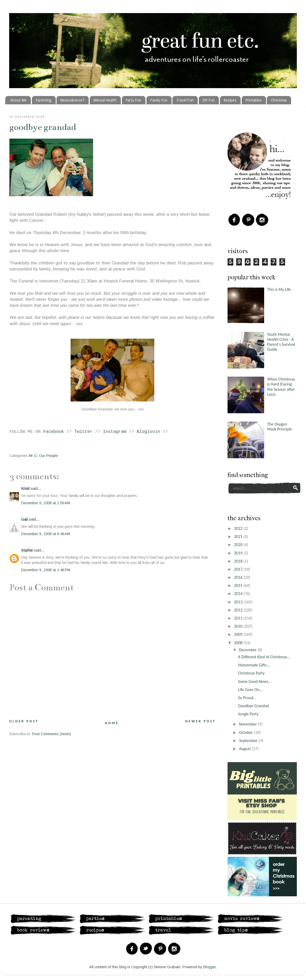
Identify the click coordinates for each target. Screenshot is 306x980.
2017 (239, 569)
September (249, 741)
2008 (239, 643)
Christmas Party (251, 673)
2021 (239, 537)
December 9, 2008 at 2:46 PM (46, 570)
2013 (239, 602)
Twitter (83, 432)
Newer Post (200, 721)
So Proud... (247, 698)
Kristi (25, 489)
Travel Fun (185, 100)
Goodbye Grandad (43, 127)
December (248, 650)
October (246, 732)
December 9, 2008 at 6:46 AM (46, 534)
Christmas (279, 100)
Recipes (230, 100)
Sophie (27, 550)
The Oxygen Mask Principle (279, 427)
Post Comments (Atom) (52, 734)
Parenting (44, 100)
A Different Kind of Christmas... (264, 657)
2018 (239, 561)
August (245, 749)
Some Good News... (255, 681)
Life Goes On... (250, 690)
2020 (239, 545)
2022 (239, 528)
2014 (239, 594)
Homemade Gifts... (254, 665)
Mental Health (105, 100)
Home (112, 723)
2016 (239, 577)
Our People (48, 456)
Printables (254, 100)
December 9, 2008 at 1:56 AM (46, 503)
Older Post (24, 721)
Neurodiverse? (72, 100)
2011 (239, 618)
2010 (239, 626)
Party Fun (134, 100)
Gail (24, 519)
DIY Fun (209, 100)
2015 (239, 585)
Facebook (53, 432)
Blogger (209, 967)
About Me (18, 100)
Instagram (115, 432)
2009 (239, 634)
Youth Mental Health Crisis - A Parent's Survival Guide (281, 342)
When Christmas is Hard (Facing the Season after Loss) (281, 387)
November (248, 724)
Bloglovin (148, 432)
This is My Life (279, 289)
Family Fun (159, 100)
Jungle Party (248, 714)
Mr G (33, 456)
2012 (239, 610)
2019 (239, 553)
